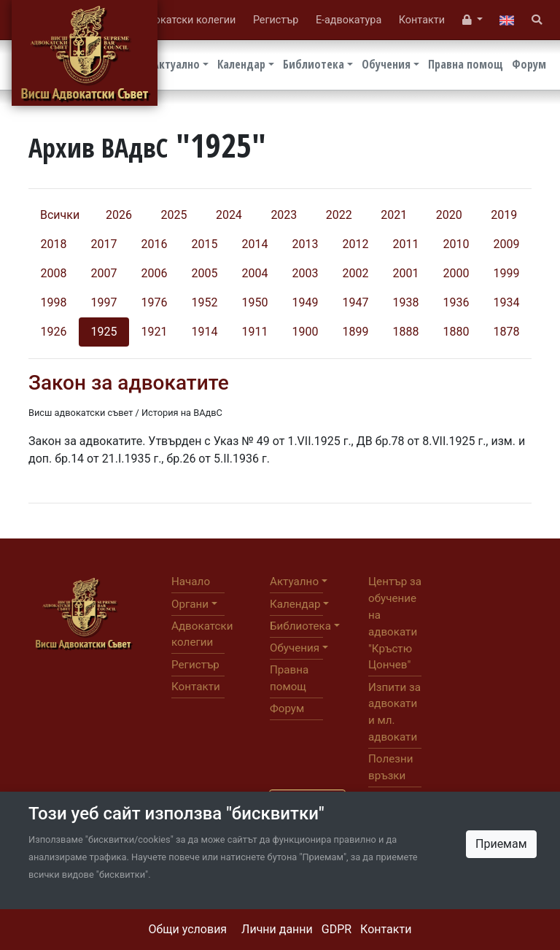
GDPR (337, 929)
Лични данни (277, 929)
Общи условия (188, 929)
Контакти (386, 929)
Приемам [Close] (501, 844)
